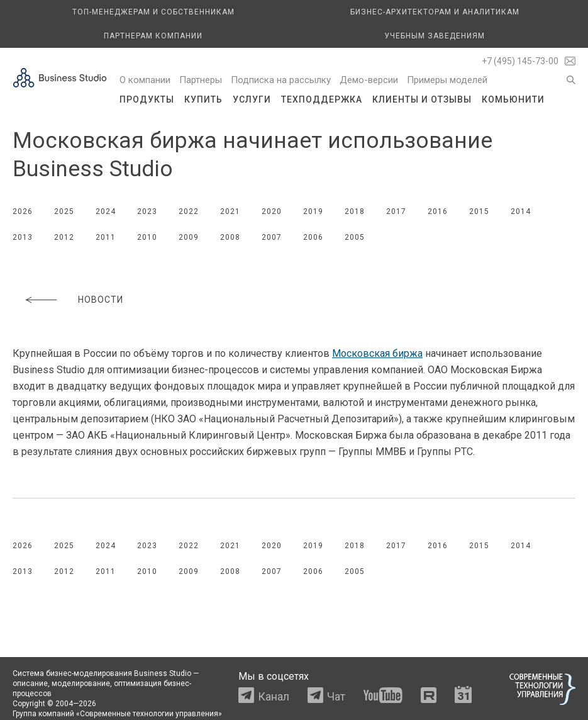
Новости (101, 300)
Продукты (147, 99)
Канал (274, 696)
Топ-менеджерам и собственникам (153, 12)
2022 (189, 211)
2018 (355, 211)
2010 (147, 237)
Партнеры (201, 80)
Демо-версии (369, 80)
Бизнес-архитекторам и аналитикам (435, 12)
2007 (272, 237)
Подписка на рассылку (281, 80)
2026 (23, 211)
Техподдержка (322, 99)
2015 (479, 211)
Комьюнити (513, 99)
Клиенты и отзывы (422, 99)
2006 (313, 237)
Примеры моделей (447, 80)
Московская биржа (377, 353)
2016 (438, 211)
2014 (521, 211)
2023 (147, 211)
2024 (106, 211)
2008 (230, 237)
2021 (230, 211)
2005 (355, 237)
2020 (272, 211)
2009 (189, 237)
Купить (203, 99)
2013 (23, 237)
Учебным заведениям (435, 36)
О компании (145, 80)
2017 (396, 211)
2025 (64, 211)
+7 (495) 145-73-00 (520, 61)
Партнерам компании (153, 36)
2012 (64, 237)
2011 (106, 237)
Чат (336, 696)
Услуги (252, 99)
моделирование (81, 683)
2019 (313, 211)
